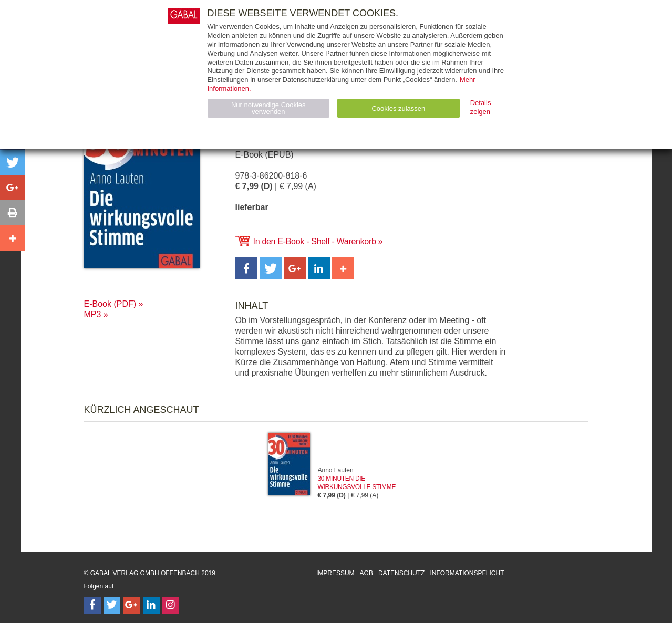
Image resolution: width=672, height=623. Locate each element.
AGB (366, 573)
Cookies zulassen (398, 108)
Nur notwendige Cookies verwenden (268, 108)
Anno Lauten (336, 470)
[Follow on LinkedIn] (151, 605)
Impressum (335, 573)
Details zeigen (481, 107)
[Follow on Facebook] (92, 605)
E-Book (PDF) (110, 304)
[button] (246, 268)
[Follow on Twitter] (112, 605)
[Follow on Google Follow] (131, 605)
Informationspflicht (467, 573)
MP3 (93, 314)
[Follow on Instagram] (171, 605)
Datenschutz (401, 573)
